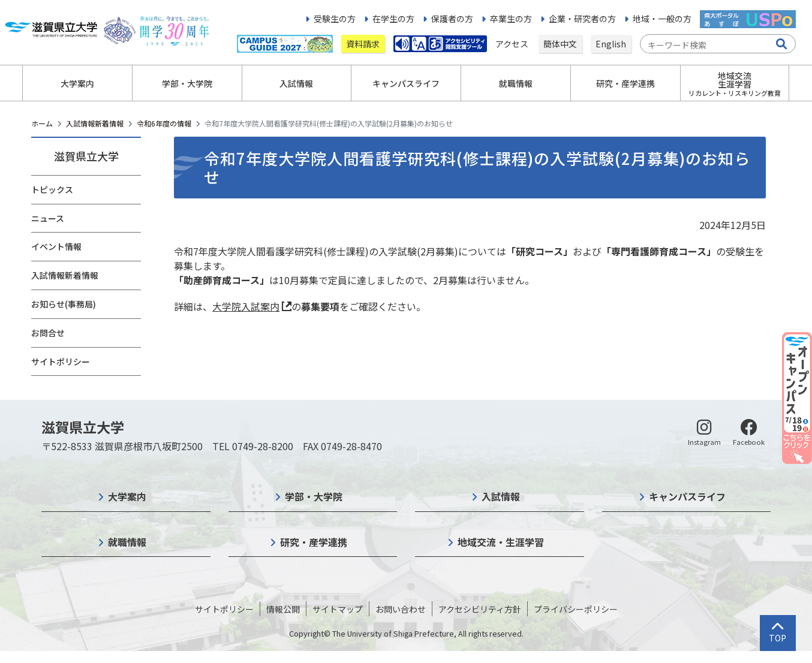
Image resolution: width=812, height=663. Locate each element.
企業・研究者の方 (582, 19)
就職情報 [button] (516, 83)
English (611, 44)
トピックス (52, 189)
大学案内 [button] (77, 83)
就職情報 (127, 542)
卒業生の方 (511, 19)
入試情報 (501, 496)
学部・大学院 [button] (187, 83)
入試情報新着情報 (95, 123)
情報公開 (283, 609)
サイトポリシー (61, 361)
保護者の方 (452, 19)
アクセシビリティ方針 (480, 609)
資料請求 (363, 44)
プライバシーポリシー (576, 609)
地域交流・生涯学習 (501, 542)
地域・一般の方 (662, 19)
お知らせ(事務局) (64, 304)
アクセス (513, 44)
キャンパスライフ (687, 496)
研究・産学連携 (314, 542)
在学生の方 (393, 19)
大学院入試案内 (246, 306)
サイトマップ (338, 609)
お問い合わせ (401, 609)
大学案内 (127, 496)
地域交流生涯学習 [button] (735, 84)
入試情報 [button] (296, 83)
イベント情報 (56, 246)
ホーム (42, 123)
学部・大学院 (314, 496)
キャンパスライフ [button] (406, 83)
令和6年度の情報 (164, 123)
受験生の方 (335, 19)
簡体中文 (560, 44)
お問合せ (48, 333)
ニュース (48, 218)
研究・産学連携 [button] (625, 83)
